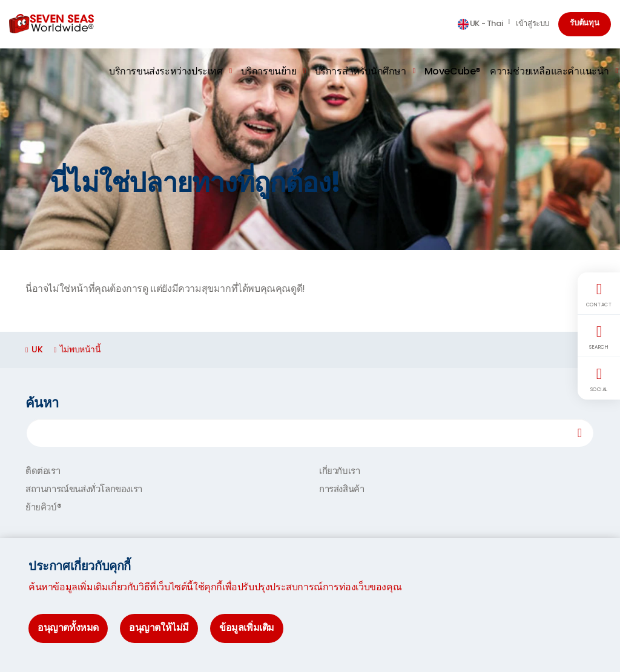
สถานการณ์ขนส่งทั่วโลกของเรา (84, 489)
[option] (310, 149)
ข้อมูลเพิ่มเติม (247, 628)
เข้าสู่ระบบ (533, 23)
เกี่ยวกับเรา (339, 471)
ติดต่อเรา (43, 471)
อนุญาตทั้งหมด (68, 628)
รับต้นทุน (585, 24)
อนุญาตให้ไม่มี (159, 628)
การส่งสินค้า (341, 489)
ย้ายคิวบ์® (43, 507)
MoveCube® (453, 71)
